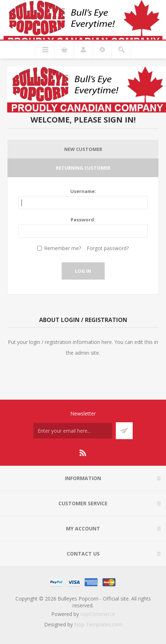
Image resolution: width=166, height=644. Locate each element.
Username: (83, 191)
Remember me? (63, 248)
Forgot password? (108, 248)
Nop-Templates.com (98, 624)
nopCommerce (98, 614)
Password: (83, 220)
